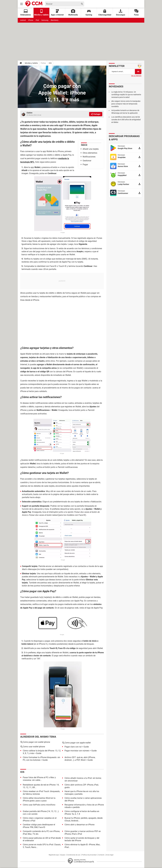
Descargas (121, 13)
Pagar (86, 165)
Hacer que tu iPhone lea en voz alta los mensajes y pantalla (82, 793)
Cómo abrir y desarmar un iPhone (79, 825)
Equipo (63, 855)
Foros (136, 13)
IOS (50, 63)
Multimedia (73, 13)
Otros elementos (90, 153)
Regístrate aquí (54, 855)
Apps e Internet (57, 13)
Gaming (89, 13)
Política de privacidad (89, 855)
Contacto (101, 855)
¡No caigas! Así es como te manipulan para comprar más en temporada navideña (126, 104)
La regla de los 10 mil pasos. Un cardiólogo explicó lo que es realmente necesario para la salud (126, 95)
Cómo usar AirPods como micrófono (39, 805)
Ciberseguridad (105, 13)
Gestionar (87, 161)
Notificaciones (89, 157)
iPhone (31, 20)
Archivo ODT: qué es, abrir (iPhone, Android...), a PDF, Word (80, 759)
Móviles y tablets (31, 63)
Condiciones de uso (74, 855)
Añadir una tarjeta (91, 149)
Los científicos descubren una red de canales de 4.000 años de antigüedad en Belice (126, 120)
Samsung (45, 20)
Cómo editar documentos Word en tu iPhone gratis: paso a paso (39, 799)
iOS (22, 772)
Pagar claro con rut (73, 747)
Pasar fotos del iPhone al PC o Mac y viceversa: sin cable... (39, 779)
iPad (37, 20)
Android (23, 20)
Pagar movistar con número (77, 751)
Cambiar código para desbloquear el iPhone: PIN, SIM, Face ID (39, 826)
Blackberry (55, 20)
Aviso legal (110, 855)
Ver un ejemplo (136, 76)
